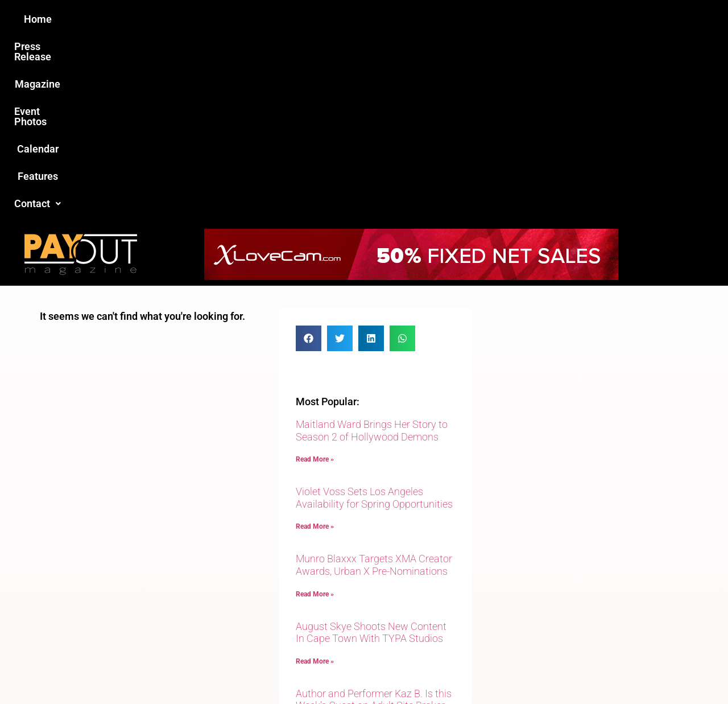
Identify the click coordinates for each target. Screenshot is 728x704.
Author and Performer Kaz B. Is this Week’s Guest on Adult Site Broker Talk (374, 521)
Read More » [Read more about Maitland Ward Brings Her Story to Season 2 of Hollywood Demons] (315, 275)
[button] (556, 19)
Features (495, 19)
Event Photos (369, 19)
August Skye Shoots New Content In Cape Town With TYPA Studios (371, 448)
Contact (556, 19)
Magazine (299, 19)
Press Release (227, 19)
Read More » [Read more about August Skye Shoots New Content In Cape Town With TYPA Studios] (315, 477)
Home (163, 19)
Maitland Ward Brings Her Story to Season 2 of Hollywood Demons (372, 246)
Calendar (437, 19)
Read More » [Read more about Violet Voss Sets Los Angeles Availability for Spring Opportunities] (315, 342)
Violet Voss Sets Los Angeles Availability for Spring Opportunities (374, 313)
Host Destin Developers (612, 671)
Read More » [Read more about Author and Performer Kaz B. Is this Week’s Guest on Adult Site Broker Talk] (315, 557)
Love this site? (190, 616)
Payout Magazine (232, 671)
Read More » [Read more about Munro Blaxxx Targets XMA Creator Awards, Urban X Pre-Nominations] (315, 410)
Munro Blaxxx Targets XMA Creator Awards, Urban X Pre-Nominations (374, 380)
